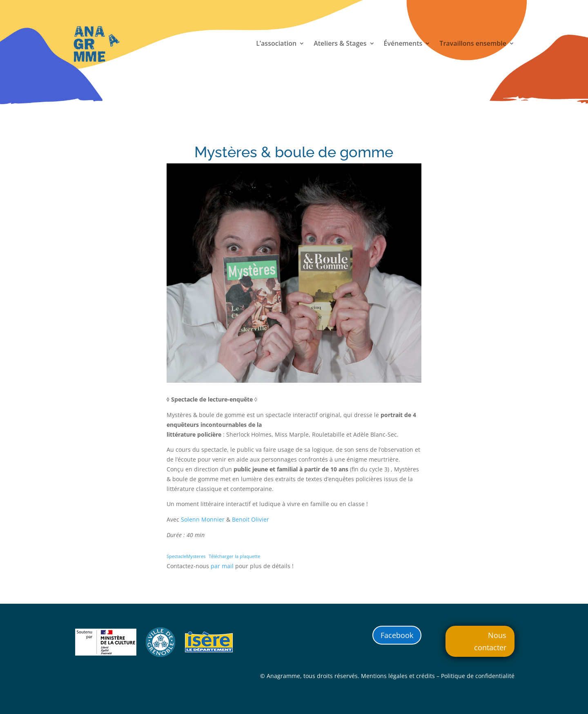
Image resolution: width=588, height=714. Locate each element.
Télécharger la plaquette (234, 556)
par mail (222, 566)
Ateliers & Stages (340, 44)
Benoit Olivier (251, 519)
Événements (403, 44)
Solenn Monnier (203, 519)
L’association (276, 44)
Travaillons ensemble (473, 44)
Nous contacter (490, 641)
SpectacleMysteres (186, 556)
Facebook (397, 635)
